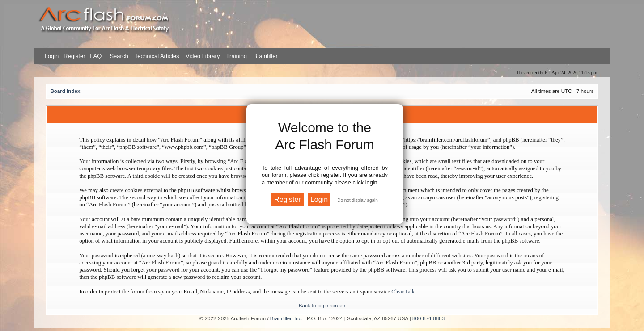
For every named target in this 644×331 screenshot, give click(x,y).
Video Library (203, 56)
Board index (65, 91)
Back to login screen (322, 305)
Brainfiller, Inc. (286, 318)
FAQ (95, 56)
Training (237, 56)
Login (51, 56)
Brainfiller (266, 56)
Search (118, 56)
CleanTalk (403, 292)
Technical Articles (157, 56)
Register (73, 56)
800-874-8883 (428, 318)
